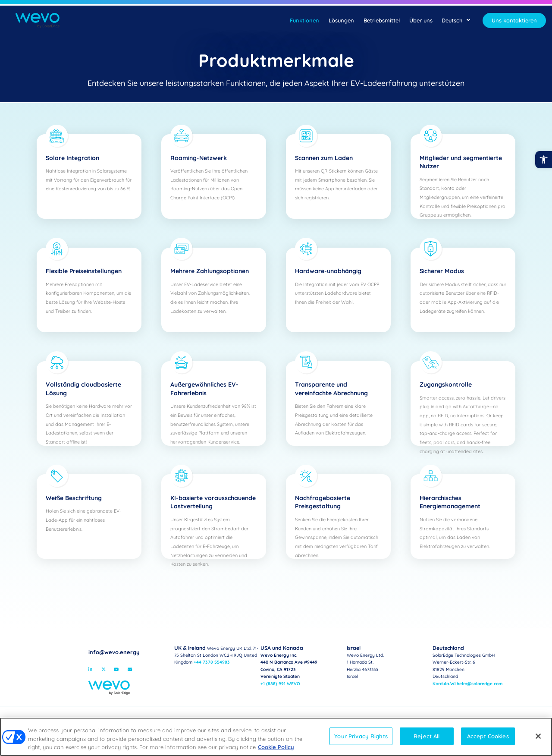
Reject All (427, 736)
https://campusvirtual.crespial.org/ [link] (212, 669)
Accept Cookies (488, 736)
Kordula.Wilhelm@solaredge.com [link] (467, 684)
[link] (544, 159)
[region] (276, 737)
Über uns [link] (421, 20)
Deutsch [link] (456, 20)
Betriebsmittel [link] (382, 20)
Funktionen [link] (304, 20)
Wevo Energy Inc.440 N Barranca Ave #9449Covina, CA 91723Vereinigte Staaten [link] (289, 663)
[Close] (538, 736)
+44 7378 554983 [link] (212, 662)
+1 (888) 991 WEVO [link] (280, 684)
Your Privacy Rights (361, 736)
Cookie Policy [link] (276, 747)
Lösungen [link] (341, 20)
